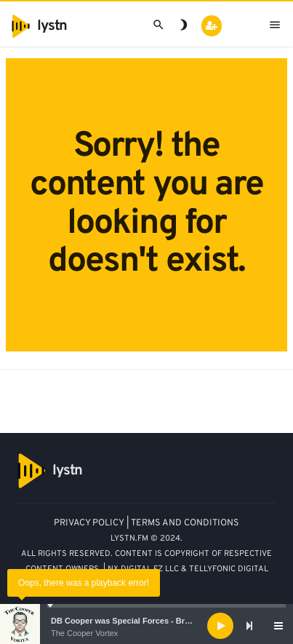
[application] (146, 626)
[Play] (220, 626)
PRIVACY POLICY (89, 523)
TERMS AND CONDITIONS (185, 523)
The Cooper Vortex (84, 633)
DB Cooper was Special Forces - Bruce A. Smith (142, 621)
